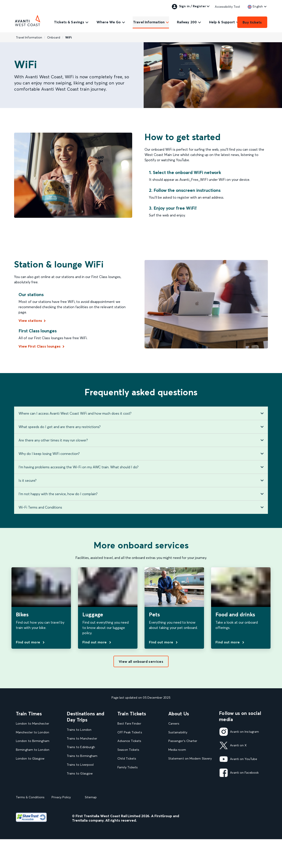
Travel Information (149, 22)
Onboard (54, 37)
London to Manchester (32, 724)
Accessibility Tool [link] (227, 7)
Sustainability (178, 732)
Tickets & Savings (69, 22)
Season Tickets (128, 750)
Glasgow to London (30, 767)
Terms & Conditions (30, 826)
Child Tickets (127, 759)
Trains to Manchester (82, 739)
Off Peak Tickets (130, 732)
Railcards (124, 776)
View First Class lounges (40, 346)
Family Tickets (128, 767)
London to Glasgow (30, 759)
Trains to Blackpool (81, 782)
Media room (177, 750)
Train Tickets (132, 714)
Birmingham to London (33, 750)
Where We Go (109, 22)
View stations (30, 320)
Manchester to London (32, 732)
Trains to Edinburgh (81, 747)
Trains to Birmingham (82, 756)
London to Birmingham (33, 741)
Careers (174, 724)
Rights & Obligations (183, 785)
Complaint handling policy (187, 776)
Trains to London (79, 730)
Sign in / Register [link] (189, 7)
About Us (179, 714)
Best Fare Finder (129, 724)
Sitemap (91, 826)
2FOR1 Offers (127, 785)
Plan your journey (130, 794)
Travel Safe (176, 767)
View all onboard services (141, 661)
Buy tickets (252, 22)
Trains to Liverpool (80, 765)
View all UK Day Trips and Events (86, 802)
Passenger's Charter (183, 741)
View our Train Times (32, 785)
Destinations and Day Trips (86, 717)
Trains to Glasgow (80, 774)
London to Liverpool (31, 776)
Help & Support (222, 22)
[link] (255, 6)
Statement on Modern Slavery (190, 759)
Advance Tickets (129, 741)
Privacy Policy (61, 826)
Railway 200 (187, 22)
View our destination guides (88, 791)
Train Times (29, 714)
